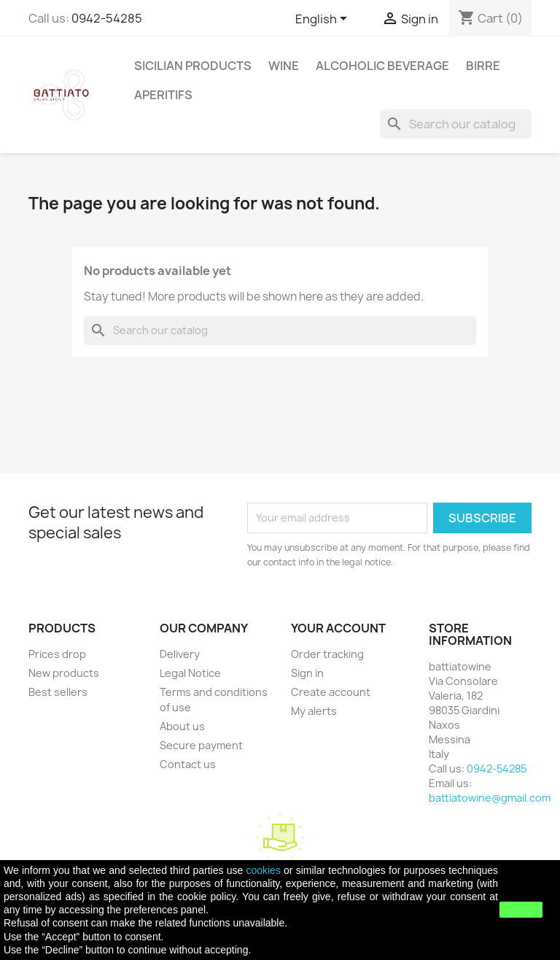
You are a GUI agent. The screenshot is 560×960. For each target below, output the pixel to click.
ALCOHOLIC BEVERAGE (382, 66)
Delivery (180, 654)
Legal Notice (190, 673)
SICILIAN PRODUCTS (193, 66)
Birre (483, 66)
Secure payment (201, 745)
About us (182, 726)
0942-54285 (107, 18)
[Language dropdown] (324, 20)
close (521, 910)
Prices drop (57, 654)
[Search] (456, 124)
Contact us (188, 764)
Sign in (307, 673)
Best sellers (58, 692)
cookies (263, 870)
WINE (284, 66)
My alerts (314, 711)
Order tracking (327, 654)
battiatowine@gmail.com (490, 798)
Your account (338, 628)
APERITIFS (163, 95)
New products (64, 673)
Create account (331, 692)
